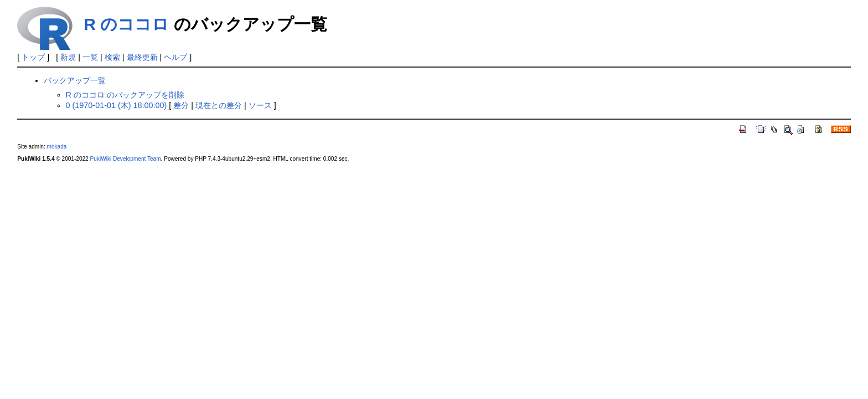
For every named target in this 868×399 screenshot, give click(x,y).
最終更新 (142, 57)
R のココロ (126, 24)
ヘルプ (175, 57)
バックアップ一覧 (75, 80)
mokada (57, 147)
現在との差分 (219, 105)
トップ (33, 57)
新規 (68, 57)
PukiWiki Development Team (126, 159)
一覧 (90, 57)
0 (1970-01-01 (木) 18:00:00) (117, 105)
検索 (112, 57)
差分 (181, 105)
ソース (260, 105)
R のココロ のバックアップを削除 (125, 95)
